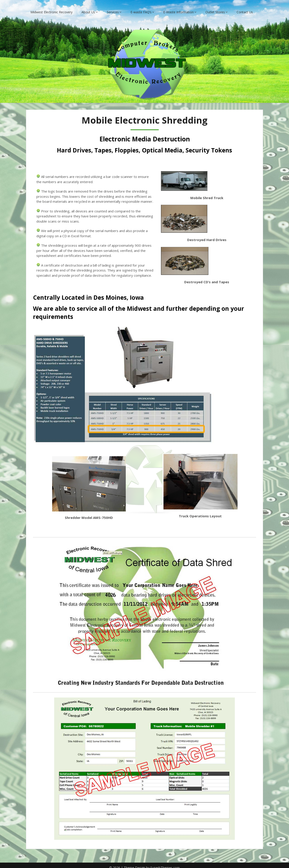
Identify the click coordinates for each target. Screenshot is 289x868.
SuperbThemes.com (165, 863)
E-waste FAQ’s (141, 7)
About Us (88, 7)
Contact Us (245, 7)
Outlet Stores (215, 7)
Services (113, 7)
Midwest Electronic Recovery (51, 7)
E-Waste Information (178, 7)
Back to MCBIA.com (45, 22)
